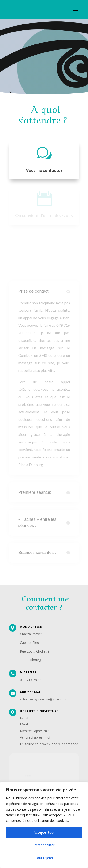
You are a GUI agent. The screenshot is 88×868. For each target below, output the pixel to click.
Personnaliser (44, 845)
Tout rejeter (44, 858)
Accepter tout (44, 832)
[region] (44, 825)
